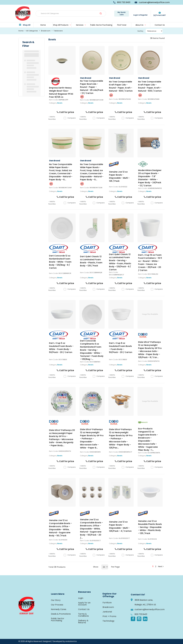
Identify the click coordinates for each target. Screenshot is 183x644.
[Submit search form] (101, 14)
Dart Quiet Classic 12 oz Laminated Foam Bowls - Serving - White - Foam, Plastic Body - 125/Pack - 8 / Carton (120, 262)
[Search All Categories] (71, 14)
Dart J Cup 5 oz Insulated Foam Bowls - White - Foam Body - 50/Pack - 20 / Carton (61, 348)
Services (80, 25)
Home (43, 25)
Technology (108, 621)
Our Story (56, 600)
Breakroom (46, 31)
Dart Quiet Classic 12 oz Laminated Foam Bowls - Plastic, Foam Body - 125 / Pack (91, 261)
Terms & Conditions (83, 615)
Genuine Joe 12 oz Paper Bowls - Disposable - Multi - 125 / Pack (119, 176)
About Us (139, 25)
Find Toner (122, 25)
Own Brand (86, 78)
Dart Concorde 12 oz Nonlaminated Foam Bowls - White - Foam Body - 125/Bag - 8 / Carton (60, 262)
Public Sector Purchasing (101, 25)
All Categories (32, 31)
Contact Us (160, 25)
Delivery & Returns (83, 622)
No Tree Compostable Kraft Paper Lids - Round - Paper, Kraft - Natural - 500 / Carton (121, 86)
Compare (70, 118)
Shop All (27, 25)
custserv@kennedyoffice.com (154, 2)
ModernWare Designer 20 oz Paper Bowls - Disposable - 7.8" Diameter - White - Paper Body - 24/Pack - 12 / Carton (150, 178)
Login (81, 598)
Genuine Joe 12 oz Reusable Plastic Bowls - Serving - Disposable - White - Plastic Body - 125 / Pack (150, 527)
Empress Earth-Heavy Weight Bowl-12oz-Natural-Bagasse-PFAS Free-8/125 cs (61, 92)
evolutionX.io (71, 641)
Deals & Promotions (61, 614)
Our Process (57, 605)
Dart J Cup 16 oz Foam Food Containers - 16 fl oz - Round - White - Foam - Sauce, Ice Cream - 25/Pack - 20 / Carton (150, 263)
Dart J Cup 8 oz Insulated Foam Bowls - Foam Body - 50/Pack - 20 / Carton (121, 348)
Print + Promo (109, 616)
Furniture (107, 603)
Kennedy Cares (59, 609)
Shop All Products (61, 25)
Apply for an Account (84, 604)
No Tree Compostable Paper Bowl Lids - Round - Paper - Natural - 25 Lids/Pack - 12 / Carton (92, 87)
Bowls (60, 103)
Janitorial (107, 612)
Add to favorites (52, 118)
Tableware (58, 31)
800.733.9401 (124, 2)
